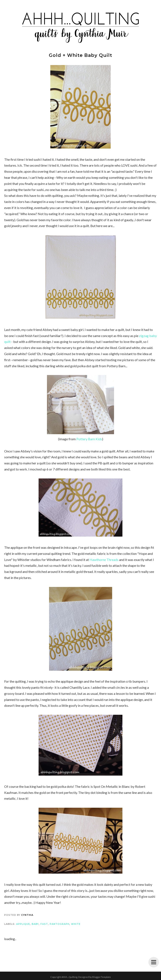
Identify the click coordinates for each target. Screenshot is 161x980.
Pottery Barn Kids (89, 439)
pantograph (60, 924)
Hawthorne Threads (104, 560)
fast (44, 924)
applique (23, 924)
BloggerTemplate (102, 977)
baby (35, 924)
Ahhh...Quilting (69, 977)
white (76, 924)
